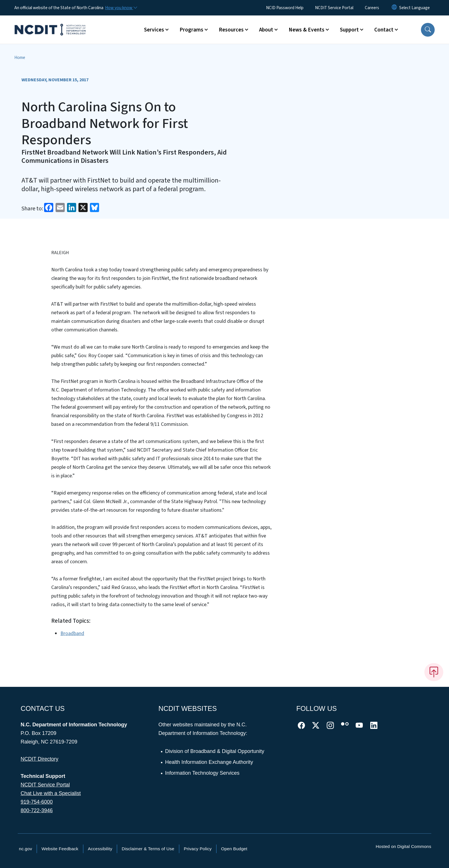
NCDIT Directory (40, 759)
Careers (372, 8)
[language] (414, 8)
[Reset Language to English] (394, 8)
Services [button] (154, 30)
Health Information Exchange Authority (209, 762)
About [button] (266, 30)
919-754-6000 (37, 802)
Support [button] (349, 30)
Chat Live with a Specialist (51, 793)
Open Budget (234, 849)
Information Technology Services (203, 773)
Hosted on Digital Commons (403, 846)
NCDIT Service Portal (334, 8)
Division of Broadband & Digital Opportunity (215, 751)
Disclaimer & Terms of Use (148, 849)
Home (20, 58)
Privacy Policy (198, 849)
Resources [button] (231, 30)
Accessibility (100, 849)
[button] (428, 30)
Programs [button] (191, 30)
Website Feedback (60, 849)
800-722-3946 (37, 810)
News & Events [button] (307, 30)
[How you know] (121, 8)
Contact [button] (384, 30)
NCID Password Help (285, 8)
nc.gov (25, 849)
